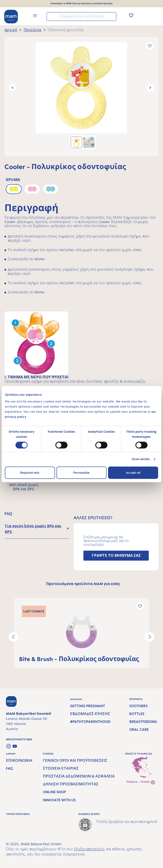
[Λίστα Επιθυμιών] (131, 15)
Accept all (133, 473)
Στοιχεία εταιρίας (61, 768)
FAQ (9, 768)
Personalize (81, 473)
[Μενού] (35, 16)
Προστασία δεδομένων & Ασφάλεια (79, 776)
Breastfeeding (143, 722)
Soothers (138, 706)
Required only (30, 473)
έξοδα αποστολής (89, 849)
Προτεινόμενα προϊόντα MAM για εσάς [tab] (83, 584)
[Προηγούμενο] (12, 88)
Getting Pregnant (88, 706)
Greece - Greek (141, 782)
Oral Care (139, 729)
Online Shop (54, 792)
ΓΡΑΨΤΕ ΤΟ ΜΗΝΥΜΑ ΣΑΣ (116, 556)
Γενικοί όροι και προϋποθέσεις (75, 761)
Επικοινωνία (19, 761)
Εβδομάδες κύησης (90, 714)
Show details (141, 459)
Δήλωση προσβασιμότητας (71, 784)
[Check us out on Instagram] (9, 746)
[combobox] (81, 17)
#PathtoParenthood (90, 722)
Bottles (137, 714)
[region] (81, 97)
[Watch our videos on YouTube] (15, 746)
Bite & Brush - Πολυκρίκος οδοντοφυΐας (79, 659)
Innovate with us (59, 800)
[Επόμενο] (150, 88)
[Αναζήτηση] (112, 16)
